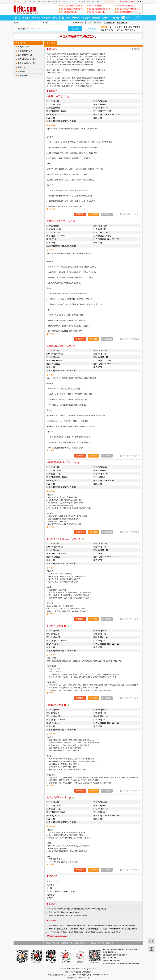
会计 (112, 27)
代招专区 (106, 18)
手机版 (92, 943)
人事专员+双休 (24, 76)
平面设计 (137, 27)
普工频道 (66, 18)
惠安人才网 (57, 2)
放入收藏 (94, 214)
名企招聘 (46, 18)
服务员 (108, 30)
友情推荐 (56, 943)
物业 (113, 30)
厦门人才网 (96, 2)
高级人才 (56, 18)
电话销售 (21, 67)
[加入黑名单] (136, 49)
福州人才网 (86, 2)
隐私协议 (110, 943)
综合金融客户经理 (25, 55)
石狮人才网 (27, 2)
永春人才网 (66, 2)
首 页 (17, 18)
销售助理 (21, 71)
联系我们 (140, 2)
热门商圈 (86, 18)
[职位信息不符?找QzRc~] (130, 214)
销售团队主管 (23, 47)
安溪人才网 (47, 2)
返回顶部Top (107, 214)
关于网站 (46, 943)
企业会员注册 (109, 23)
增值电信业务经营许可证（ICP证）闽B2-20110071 (66, 975)
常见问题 (74, 943)
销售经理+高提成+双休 (27, 59)
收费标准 (132, 2)
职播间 (123, 2)
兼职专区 (76, 18)
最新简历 (36, 18)
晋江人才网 (17, 2)
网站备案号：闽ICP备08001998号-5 (96, 975)
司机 (122, 30)
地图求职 (96, 18)
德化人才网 (76, 2)
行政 (121, 27)
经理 (127, 30)
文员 (125, 27)
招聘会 (116, 18)
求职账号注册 (122, 23)
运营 (118, 30)
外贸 (102, 30)
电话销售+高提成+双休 (27, 63)
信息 (127, 2)
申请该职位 (80, 214)
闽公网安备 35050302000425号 (78, 978)
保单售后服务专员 (25, 51)
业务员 (133, 30)
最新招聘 (26, 18)
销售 (116, 27)
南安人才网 (37, 2)
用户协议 (100, 943)
